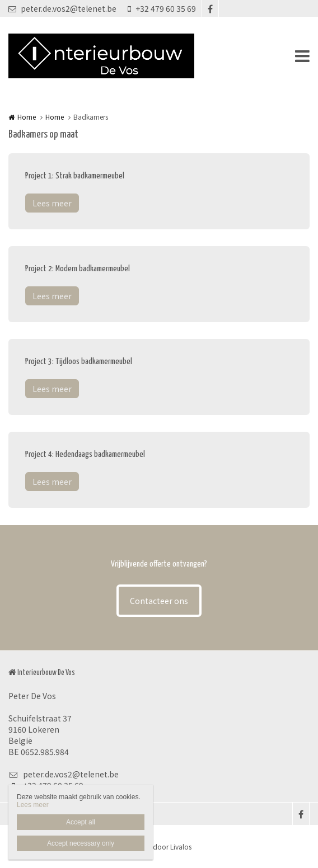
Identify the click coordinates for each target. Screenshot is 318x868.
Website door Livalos (159, 846)
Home (27, 117)
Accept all (81, 822)
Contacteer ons (159, 601)
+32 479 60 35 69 (162, 8)
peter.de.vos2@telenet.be (62, 8)
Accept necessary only (81, 843)
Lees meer (52, 203)
